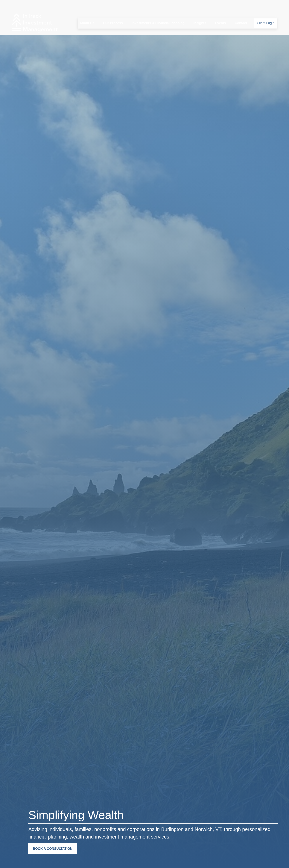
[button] (87, 12)
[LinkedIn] (16, 568)
